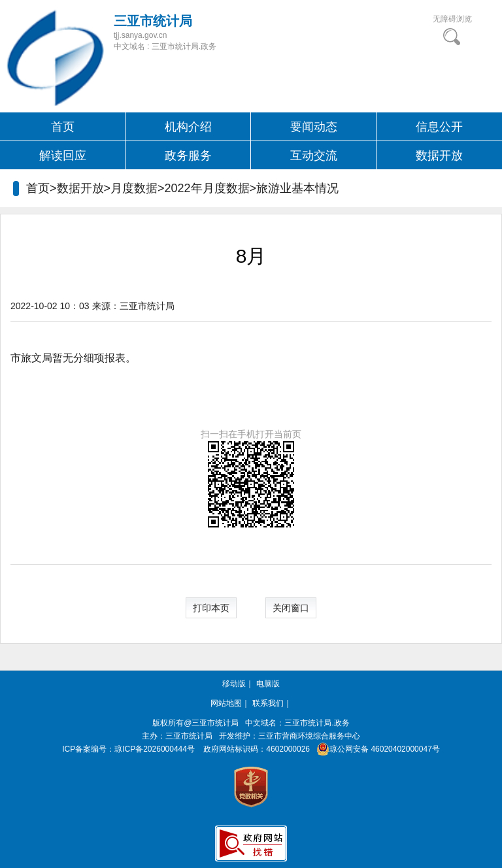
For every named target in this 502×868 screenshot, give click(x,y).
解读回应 (63, 156)
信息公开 (439, 127)
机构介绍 (188, 127)
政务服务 (188, 156)
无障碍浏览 (452, 19)
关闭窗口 (291, 608)
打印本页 (211, 608)
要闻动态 (314, 127)
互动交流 (314, 156)
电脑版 (268, 684)
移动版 (234, 684)
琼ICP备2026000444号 (155, 749)
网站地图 (226, 703)
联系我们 (268, 703)
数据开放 (439, 156)
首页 (63, 127)
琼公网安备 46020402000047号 (376, 749)
